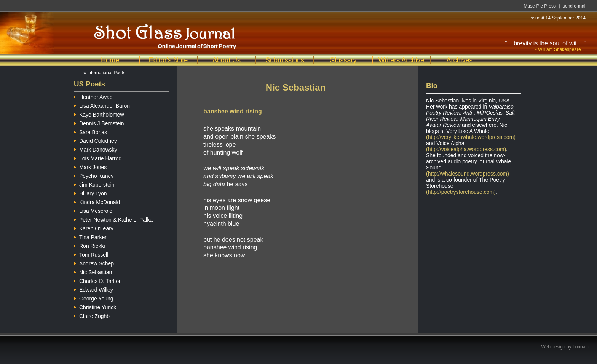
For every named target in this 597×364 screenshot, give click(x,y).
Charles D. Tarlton (98, 280)
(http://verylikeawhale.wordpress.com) (471, 137)
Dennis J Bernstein (99, 122)
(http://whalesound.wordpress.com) (468, 174)
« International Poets (104, 73)
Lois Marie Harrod (98, 157)
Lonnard (581, 347)
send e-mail (575, 6)
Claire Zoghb (92, 315)
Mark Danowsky (96, 149)
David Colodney (95, 140)
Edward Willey (93, 289)
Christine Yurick (95, 306)
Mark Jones (90, 166)
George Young (94, 298)
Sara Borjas (90, 131)
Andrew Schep (94, 263)
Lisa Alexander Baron (102, 105)
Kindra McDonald (97, 201)
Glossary (343, 60)
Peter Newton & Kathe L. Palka (113, 219)
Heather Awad (93, 96)
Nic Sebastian (93, 271)
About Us (227, 60)
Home (110, 60)
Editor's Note (168, 60)
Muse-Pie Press (540, 6)
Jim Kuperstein (94, 184)
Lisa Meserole (93, 210)
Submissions (285, 60)
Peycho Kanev (94, 175)
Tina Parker (90, 236)
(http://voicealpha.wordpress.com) (466, 149)
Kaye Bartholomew (99, 114)
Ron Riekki (89, 245)
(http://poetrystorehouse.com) (461, 192)
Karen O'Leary (94, 227)
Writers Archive (401, 60)
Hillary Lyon (90, 192)
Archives (459, 60)
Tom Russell (91, 254)
